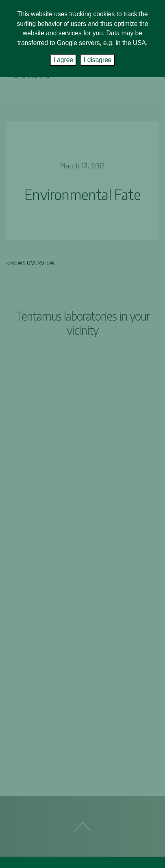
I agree (63, 60)
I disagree (98, 60)
